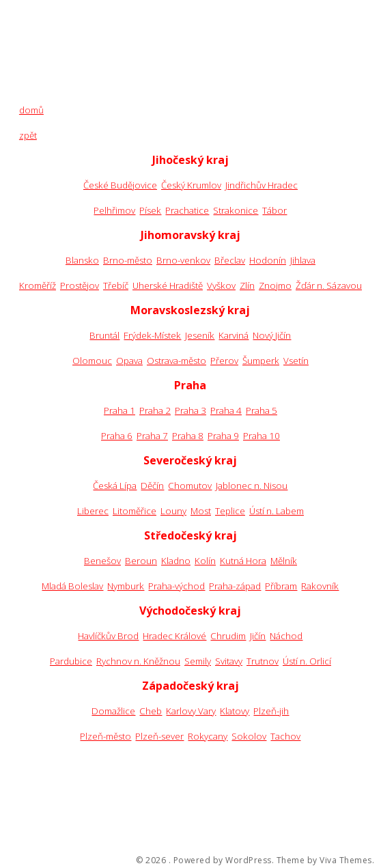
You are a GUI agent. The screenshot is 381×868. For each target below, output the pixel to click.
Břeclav (230, 260)
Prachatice (187, 210)
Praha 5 (262, 410)
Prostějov (80, 285)
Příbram (281, 586)
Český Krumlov (191, 185)
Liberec (93, 511)
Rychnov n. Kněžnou (138, 661)
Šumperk (261, 361)
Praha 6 (117, 436)
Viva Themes (346, 860)
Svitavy (229, 661)
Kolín (205, 561)
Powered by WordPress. (224, 860)
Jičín (258, 636)
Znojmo (275, 285)
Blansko (82, 260)
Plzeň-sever (159, 736)
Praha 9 (223, 436)
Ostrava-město (177, 361)
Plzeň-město (105, 736)
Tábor (274, 210)
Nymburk (126, 586)
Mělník (284, 561)
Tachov (285, 736)
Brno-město (128, 260)
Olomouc (92, 361)
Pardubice (71, 661)
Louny (173, 511)
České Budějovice (120, 185)
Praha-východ (177, 586)
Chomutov (190, 486)
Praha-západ (235, 586)
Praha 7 (152, 436)
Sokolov (249, 736)
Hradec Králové (174, 636)
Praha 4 (226, 410)
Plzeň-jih (271, 711)
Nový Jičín (272, 335)
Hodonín (268, 260)
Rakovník (320, 586)
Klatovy (235, 711)
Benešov (102, 561)
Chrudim (228, 636)
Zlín (247, 285)
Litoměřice (135, 511)
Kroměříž (38, 285)
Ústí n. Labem (277, 511)
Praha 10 (262, 436)
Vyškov (221, 285)
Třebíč (116, 285)
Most (201, 511)
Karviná (234, 335)
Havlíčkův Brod (108, 636)
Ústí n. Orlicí (307, 661)
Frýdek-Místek (152, 335)
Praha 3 (190, 410)
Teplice (230, 511)
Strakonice (236, 210)
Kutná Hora (243, 561)
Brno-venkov (183, 260)
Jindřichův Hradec (262, 185)
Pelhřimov (114, 210)
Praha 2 (155, 410)
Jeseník (200, 335)
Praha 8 (188, 436)
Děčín (152, 486)
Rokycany (208, 736)
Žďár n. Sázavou (329, 285)
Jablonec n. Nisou (252, 486)
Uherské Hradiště (168, 285)
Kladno (176, 561)
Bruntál (104, 335)
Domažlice (113, 711)
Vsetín (296, 361)
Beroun (141, 561)
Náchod (286, 636)
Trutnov (263, 661)
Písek (150, 210)
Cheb (151, 711)
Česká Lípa (115, 486)
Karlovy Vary (191, 711)
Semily (198, 661)
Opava (129, 361)
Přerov (224, 361)
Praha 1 (119, 410)
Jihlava (303, 260)
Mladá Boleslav (72, 586)
